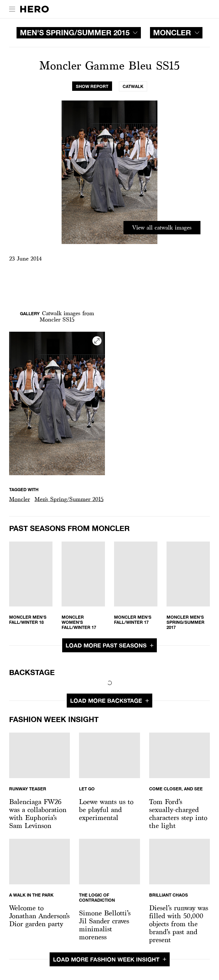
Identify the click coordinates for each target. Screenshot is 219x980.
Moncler (20, 499)
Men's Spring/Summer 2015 (69, 499)
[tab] (92, 86)
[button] (20, 499)
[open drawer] (12, 9)
